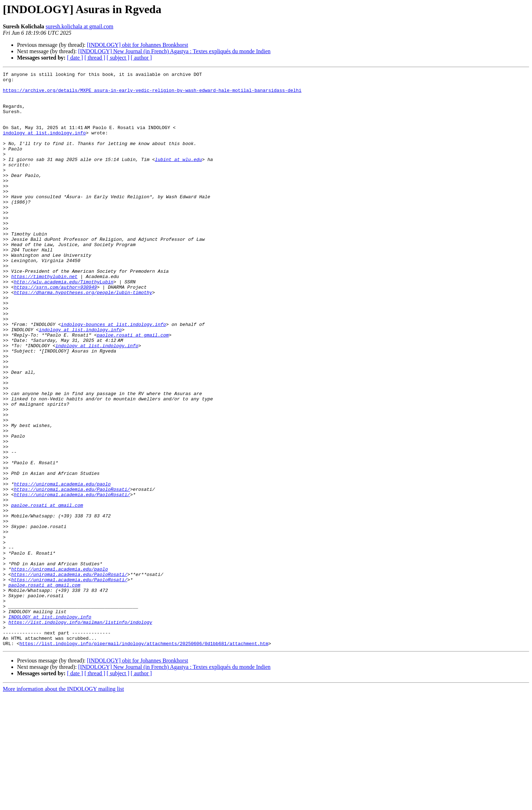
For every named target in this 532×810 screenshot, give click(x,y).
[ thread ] (95, 58)
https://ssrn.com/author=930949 (55, 331)
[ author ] (141, 58)
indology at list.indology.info (44, 145)
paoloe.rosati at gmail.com (133, 388)
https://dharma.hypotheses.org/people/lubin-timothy (83, 337)
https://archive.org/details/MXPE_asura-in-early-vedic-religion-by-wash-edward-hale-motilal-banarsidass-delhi (152, 94)
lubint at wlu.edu (178, 177)
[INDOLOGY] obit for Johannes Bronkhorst (137, 45)
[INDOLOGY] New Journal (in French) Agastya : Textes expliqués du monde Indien (174, 51)
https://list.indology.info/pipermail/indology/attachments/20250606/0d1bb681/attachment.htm (144, 758)
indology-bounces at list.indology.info (113, 375)
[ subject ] (118, 58)
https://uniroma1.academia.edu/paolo (62, 567)
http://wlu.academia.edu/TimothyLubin (64, 324)
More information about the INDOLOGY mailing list (63, 804)
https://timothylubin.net (44, 318)
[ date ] (75, 58)
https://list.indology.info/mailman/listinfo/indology (80, 733)
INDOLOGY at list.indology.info (50, 726)
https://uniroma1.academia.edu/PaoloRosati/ (72, 573)
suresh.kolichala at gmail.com (80, 26)
